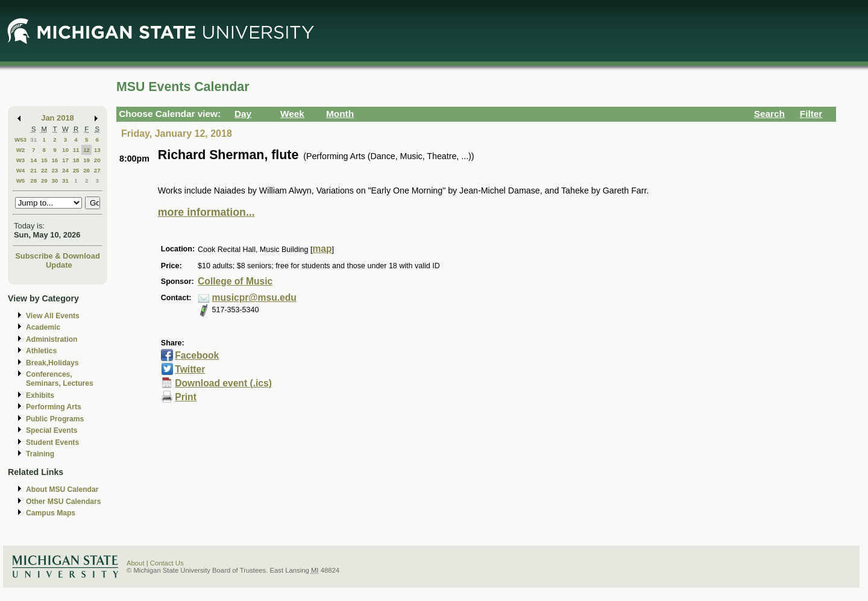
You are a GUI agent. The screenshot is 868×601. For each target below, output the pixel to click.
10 (65, 150)
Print (186, 397)
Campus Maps (51, 513)
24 (65, 170)
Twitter (190, 369)
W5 (21, 181)
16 (55, 160)
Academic (43, 327)
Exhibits (40, 395)
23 (55, 170)
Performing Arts (54, 407)
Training (40, 454)
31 (33, 140)
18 (76, 160)
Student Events (52, 442)
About (136, 563)
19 (86, 160)
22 (44, 170)
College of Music (235, 281)
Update (59, 265)
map (322, 249)
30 (55, 181)
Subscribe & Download (58, 256)
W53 (20, 140)
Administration (52, 339)
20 (97, 160)
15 (44, 160)
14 (33, 160)
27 (97, 170)
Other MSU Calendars (64, 502)
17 (65, 160)
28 (33, 181)
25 (76, 170)
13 (97, 150)
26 (86, 170)
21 (33, 170)
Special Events (52, 430)
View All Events (53, 316)
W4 (21, 170)
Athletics (41, 351)
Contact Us (167, 563)
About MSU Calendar (62, 489)
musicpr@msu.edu (254, 297)
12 (86, 150)
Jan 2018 (58, 118)
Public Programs (55, 419)
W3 (21, 160)
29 (44, 181)
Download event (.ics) (223, 383)
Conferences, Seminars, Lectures (60, 379)
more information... (206, 212)
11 (76, 150)
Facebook (197, 355)
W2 (21, 150)
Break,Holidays (52, 363)
